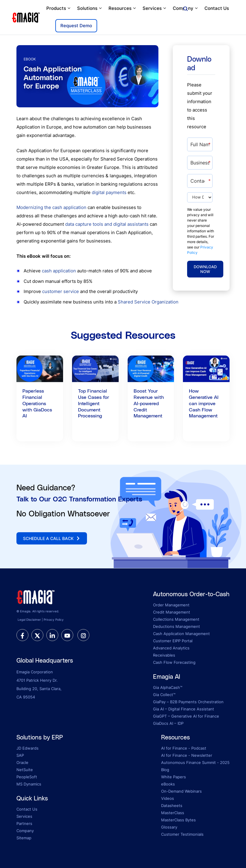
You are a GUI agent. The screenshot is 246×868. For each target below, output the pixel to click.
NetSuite (25, 770)
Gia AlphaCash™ (168, 687)
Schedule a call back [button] (52, 538)
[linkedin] (52, 635)
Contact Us (217, 8)
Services (155, 8)
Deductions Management (177, 626)
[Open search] (185, 9)
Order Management (171, 605)
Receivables (164, 655)
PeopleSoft (27, 777)
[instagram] (83, 635)
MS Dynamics (29, 784)
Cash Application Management (181, 634)
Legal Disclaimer (29, 620)
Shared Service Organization (148, 302)
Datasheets (172, 806)
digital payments (109, 192)
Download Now (205, 269)
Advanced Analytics (171, 648)
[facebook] (22, 635)
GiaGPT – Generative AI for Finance (186, 716)
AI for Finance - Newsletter (187, 755)
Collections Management (176, 619)
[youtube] (67, 635)
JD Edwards (27, 748)
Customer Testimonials (182, 834)
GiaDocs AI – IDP (168, 723)
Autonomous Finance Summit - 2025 (195, 762)
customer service (61, 291)
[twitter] (37, 635)
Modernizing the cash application (51, 207)
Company (186, 8)
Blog (165, 770)
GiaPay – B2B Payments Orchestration (188, 702)
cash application (59, 271)
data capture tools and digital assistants (107, 224)
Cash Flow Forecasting (174, 662)
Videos (168, 798)
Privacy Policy (54, 620)
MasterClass (173, 813)
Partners (24, 823)
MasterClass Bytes (178, 820)
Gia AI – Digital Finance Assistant (184, 709)
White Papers (174, 777)
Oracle (22, 762)
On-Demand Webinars (181, 791)
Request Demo (76, 26)
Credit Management (172, 612)
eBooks (168, 784)
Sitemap (24, 838)
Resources (123, 8)
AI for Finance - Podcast (184, 748)
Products (59, 8)
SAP (20, 755)
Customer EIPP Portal (173, 641)
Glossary (169, 827)
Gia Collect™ (164, 695)
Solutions (90, 8)
